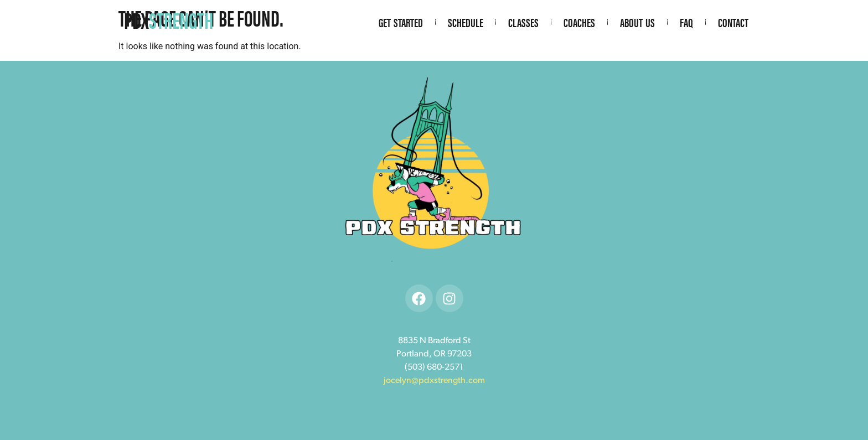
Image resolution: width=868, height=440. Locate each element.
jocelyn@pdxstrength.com (434, 381)
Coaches (579, 22)
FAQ (686, 22)
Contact (733, 22)
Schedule (466, 22)
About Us (637, 22)
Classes (523, 22)
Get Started (401, 22)
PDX (169, 20)
